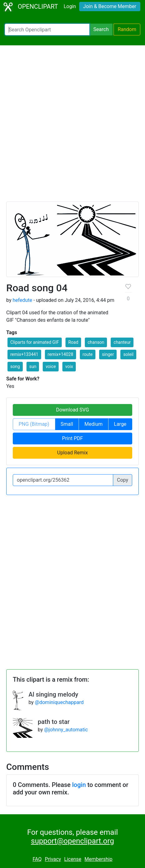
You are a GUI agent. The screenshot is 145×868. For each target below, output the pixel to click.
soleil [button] (128, 354)
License (73, 859)
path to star (54, 722)
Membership (98, 859)
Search (101, 29)
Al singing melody (53, 694)
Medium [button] (94, 424)
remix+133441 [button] (24, 354)
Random (127, 29)
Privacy (53, 859)
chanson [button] (96, 342)
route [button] (88, 354)
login (79, 785)
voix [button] (69, 366)
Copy (123, 480)
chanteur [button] (122, 342)
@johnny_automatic (66, 730)
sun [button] (33, 366)
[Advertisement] (72, 126)
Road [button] (73, 342)
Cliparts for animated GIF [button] (35, 342)
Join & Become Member (110, 6)
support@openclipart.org (72, 841)
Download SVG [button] (73, 410)
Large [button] (120, 424)
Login (70, 6)
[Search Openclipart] (47, 30)
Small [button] (67, 424)
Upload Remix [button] (72, 453)
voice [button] (51, 366)
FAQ (37, 859)
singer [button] (108, 354)
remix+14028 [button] (60, 354)
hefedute (22, 300)
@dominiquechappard (59, 702)
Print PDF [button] (72, 438)
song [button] (15, 366)
